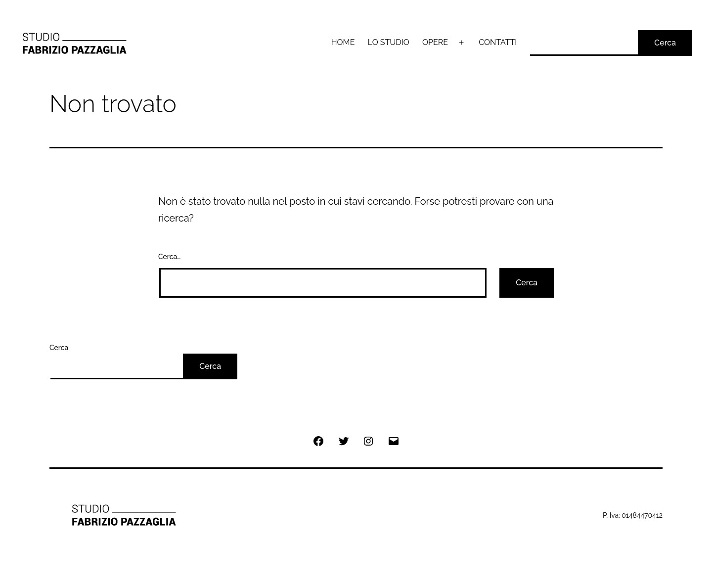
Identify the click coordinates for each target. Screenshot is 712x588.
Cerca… (169, 257)
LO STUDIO (389, 42)
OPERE (435, 42)
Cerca (665, 43)
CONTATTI (498, 42)
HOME (343, 42)
